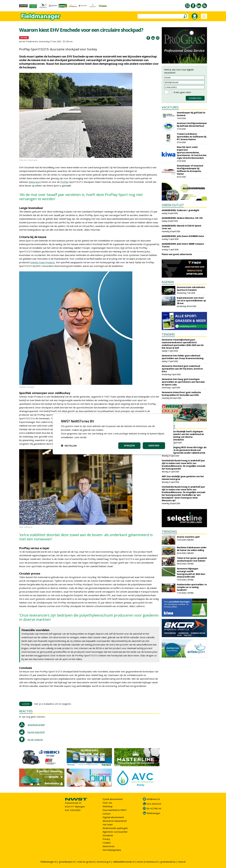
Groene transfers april (188, 537)
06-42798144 (154, 808)
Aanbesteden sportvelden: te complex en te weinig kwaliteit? (192, 587)
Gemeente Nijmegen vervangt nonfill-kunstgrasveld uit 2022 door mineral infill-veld (191, 573)
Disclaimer (108, 835)
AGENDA (168, 282)
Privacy (106, 839)
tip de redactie (35, 739)
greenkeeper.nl (67, 862)
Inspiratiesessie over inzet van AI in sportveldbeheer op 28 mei (191, 300)
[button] (69, 446)
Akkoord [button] (154, 445)
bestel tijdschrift (36, 732)
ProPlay (64, 182)
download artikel (36, 725)
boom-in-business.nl (147, 862)
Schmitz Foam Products (43, 262)
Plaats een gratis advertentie (177, 254)
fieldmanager (154, 813)
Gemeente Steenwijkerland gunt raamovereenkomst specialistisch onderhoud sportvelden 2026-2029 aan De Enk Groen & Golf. (183, 344)
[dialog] (113, 434)
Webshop (108, 806)
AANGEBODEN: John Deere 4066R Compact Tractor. (183, 245)
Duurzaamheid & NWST (115, 810)
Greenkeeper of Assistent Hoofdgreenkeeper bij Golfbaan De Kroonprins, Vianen (190, 170)
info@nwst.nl (153, 799)
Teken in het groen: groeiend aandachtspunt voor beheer (192, 559)
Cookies (107, 843)
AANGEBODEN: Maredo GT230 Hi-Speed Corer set (181, 227)
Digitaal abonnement (113, 817)
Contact (107, 814)
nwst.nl (182, 862)
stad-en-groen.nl (86, 862)
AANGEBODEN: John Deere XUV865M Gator (183, 236)
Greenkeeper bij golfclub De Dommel (191, 114)
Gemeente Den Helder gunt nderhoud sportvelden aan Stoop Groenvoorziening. (183, 357)
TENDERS (168, 334)
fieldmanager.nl (49, 862)
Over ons (107, 803)
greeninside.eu (168, 862)
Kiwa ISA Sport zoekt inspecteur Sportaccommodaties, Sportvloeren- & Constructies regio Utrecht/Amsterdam (192, 152)
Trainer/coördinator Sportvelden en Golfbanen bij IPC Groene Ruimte (192, 137)
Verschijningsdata (112, 850)
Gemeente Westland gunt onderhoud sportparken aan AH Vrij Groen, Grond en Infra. (182, 369)
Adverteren (109, 846)
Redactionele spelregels (115, 828)
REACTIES (26, 711)
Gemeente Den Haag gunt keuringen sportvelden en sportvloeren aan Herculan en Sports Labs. (183, 382)
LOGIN (26, 704)
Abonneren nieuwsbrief (115, 821)
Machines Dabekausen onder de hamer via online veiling (192, 549)
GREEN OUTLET (173, 205)
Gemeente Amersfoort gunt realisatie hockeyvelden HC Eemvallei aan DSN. (181, 394)
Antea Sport (35, 182)
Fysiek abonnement (113, 799)
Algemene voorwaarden (115, 832)
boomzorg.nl (104, 862)
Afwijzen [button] (129, 445)
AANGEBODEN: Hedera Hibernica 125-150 (182, 218)
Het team (108, 824)
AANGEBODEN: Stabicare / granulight (181, 210)
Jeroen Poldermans (29, 41)
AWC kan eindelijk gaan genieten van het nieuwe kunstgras (183, 478)
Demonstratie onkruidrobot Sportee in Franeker (191, 289)
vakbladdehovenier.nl (124, 862)
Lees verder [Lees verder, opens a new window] (81, 437)
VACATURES (170, 107)
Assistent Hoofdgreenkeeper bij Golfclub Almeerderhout (192, 125)
